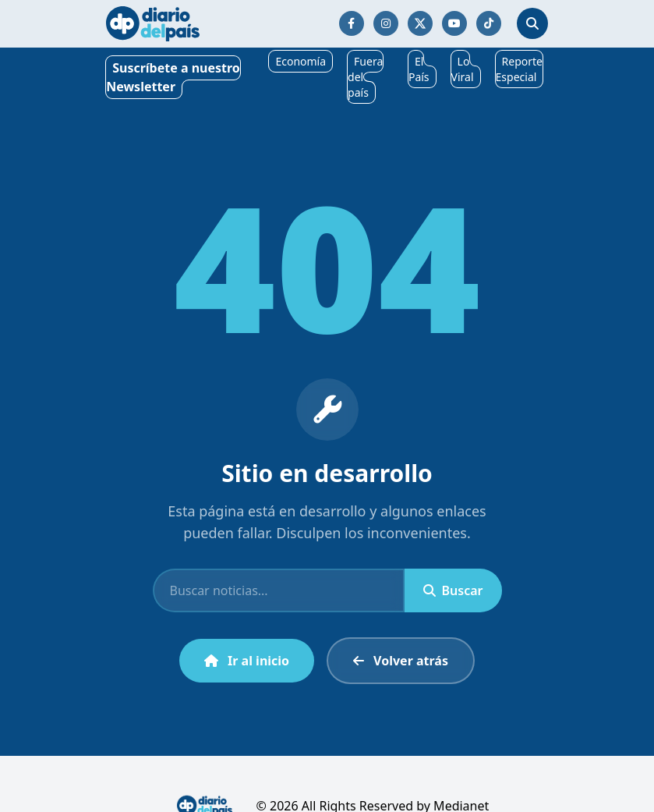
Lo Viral (463, 69)
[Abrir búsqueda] (532, 23)
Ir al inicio (247, 661)
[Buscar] (279, 590)
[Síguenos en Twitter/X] (420, 23)
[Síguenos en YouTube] (454, 23)
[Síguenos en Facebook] (352, 23)
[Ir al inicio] (153, 24)
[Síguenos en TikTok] (489, 23)
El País (419, 69)
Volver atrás (401, 661)
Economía (300, 61)
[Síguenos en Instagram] (386, 23)
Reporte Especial (519, 69)
